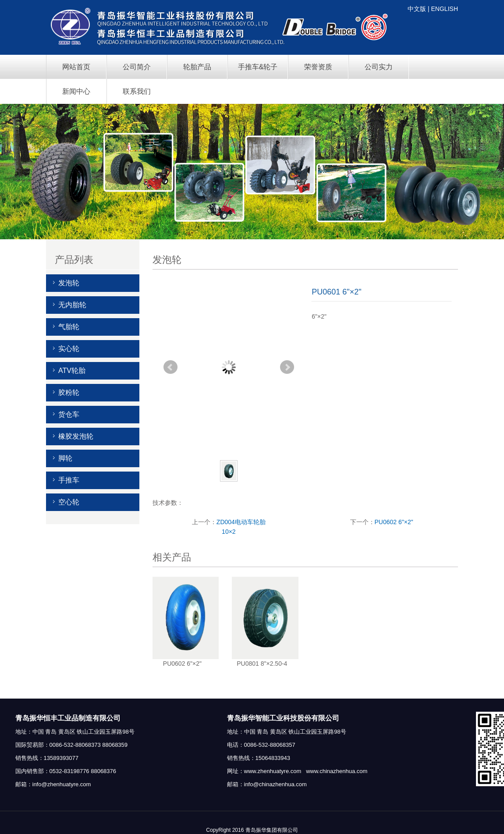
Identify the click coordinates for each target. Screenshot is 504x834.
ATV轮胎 (72, 371)
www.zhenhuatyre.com (273, 771)
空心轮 (69, 502)
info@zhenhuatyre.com (62, 784)
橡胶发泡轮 (76, 436)
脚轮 (65, 458)
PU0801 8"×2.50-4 (262, 664)
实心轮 (69, 349)
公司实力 (379, 67)
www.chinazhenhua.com (337, 771)
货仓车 (69, 414)
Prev (170, 367)
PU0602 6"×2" (394, 522)
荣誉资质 (318, 67)
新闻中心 (76, 91)
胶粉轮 (69, 392)
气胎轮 (69, 327)
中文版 (417, 9)
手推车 (69, 480)
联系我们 (137, 91)
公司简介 (137, 67)
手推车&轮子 (258, 67)
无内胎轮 (72, 305)
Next (287, 367)
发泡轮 (69, 283)
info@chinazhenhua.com (275, 784)
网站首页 (76, 67)
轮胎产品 (197, 67)
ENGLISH (445, 9)
